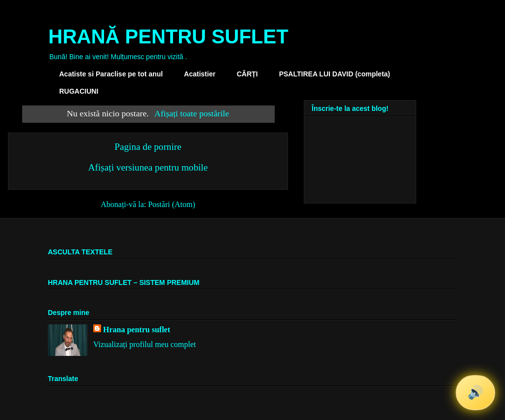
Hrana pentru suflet (137, 330)
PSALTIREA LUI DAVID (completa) (335, 74)
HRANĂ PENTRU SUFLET (168, 36)
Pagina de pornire (148, 147)
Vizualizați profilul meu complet (144, 344)
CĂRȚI (247, 74)
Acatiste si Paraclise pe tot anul (111, 74)
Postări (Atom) (172, 204)
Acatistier (200, 74)
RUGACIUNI (79, 91)
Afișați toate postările (192, 113)
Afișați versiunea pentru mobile (148, 167)
